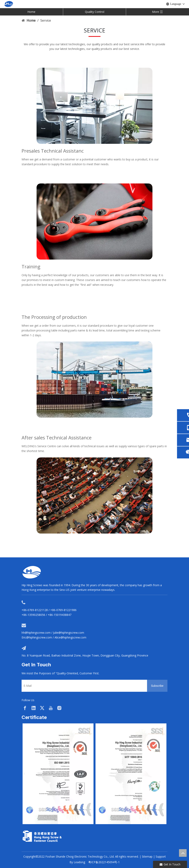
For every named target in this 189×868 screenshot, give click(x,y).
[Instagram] (59, 708)
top (183, 853)
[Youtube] (51, 708)
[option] (58, 774)
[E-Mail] (83, 686)
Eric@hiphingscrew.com (37, 637)
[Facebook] (25, 708)
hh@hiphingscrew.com (36, 633)
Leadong (79, 862)
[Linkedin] (34, 708)
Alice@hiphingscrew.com (70, 637)
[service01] (94, 380)
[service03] (94, 222)
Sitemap (147, 856)
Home (31, 12)
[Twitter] (42, 708)
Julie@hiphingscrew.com (69, 633)
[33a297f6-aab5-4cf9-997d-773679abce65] (42, 836)
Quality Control (95, 12)
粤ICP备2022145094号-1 (104, 862)
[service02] (94, 106)
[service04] (94, 495)
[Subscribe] (157, 686)
